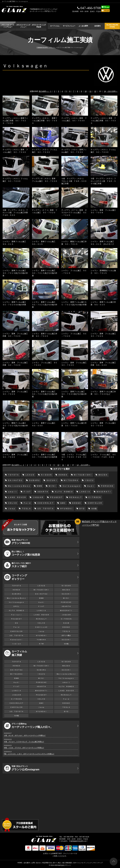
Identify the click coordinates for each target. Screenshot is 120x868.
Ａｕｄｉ (90, 486)
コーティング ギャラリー (16, 577)
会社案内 (97, 26)
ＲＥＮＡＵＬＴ (75, 497)
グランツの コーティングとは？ (8, 26)
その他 (94, 509)
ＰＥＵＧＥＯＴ (56, 497)
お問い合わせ (36, 863)
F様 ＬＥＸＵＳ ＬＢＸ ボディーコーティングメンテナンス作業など (29, 754)
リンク (89, 863)
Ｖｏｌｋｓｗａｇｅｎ (71, 486)
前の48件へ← (44, 91)
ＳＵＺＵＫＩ (51, 480)
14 (105, 91)
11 (90, 91)
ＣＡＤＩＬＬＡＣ (41, 627)
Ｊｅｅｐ (11, 509)
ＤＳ (16, 623)
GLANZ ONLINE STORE (112, 26)
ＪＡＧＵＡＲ (38, 497)
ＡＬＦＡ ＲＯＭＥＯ (63, 492)
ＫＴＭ (41, 644)
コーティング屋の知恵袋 (22, 554)
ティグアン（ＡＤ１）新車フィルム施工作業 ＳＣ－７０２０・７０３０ (15, 121)
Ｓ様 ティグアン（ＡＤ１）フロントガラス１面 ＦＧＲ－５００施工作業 (103, 181)
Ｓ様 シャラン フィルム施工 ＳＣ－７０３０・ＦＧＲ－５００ (75, 457)
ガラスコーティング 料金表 (39, 26)
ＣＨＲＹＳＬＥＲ (94, 503)
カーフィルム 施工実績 (16, 653)
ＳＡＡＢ (66, 623)
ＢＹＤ (82, 509)
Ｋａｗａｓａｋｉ (16, 640)
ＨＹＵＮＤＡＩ (66, 509)
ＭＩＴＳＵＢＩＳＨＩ (83, 475)
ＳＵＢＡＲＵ (34, 480)
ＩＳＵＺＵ (89, 480)
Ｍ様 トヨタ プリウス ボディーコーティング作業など (24, 748)
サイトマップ (98, 863)
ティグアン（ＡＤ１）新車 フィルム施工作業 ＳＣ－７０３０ (103, 121)
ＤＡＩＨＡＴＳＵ (15, 480)
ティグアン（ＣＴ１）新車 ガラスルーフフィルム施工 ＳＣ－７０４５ (74, 213)
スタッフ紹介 (17, 565)
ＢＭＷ (39, 486)
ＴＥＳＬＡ (26, 509)
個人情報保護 (67, 863)
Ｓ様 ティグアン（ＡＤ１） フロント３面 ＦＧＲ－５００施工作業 (74, 181)
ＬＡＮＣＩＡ (84, 492)
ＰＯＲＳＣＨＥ (107, 486)
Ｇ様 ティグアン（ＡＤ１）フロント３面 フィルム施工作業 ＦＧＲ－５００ (16, 213)
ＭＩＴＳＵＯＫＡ (71, 480)
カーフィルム (55, 26)
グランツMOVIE (17, 542)
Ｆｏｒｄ (27, 503)
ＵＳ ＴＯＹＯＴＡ (45, 509)
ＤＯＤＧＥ (76, 503)
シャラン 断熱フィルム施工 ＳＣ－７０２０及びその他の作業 (15, 425)
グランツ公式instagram (22, 768)
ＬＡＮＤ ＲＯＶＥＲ (17, 497)
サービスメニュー (69, 26)
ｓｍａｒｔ (12, 492)
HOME (20, 863)
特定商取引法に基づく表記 (52, 863)
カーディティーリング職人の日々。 (28, 726)
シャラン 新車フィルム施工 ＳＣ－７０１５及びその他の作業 (15, 273)
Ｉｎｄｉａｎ (16, 644)
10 (86, 91)
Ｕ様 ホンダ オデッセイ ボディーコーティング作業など (25, 735)
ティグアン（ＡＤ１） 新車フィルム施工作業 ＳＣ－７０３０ (45, 121)
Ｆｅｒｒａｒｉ (16, 615)
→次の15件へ (112, 91)
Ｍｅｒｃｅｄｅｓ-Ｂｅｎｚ (19, 486)
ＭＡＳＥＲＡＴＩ (104, 492)
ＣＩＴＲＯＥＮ (94, 497)
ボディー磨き (66, 636)
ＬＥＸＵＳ (30, 475)
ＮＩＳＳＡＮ (46, 475)
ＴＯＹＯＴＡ (13, 475)
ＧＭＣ (63, 503)
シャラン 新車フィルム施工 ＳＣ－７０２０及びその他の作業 (45, 305)
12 (95, 91)
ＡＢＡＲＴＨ (42, 492)
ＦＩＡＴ (27, 492)
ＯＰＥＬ (16, 606)
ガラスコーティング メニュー (23, 26)
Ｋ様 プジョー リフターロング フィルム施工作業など (24, 742)
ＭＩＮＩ (52, 486)
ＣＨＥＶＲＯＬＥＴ (45, 503)
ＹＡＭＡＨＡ (41, 640)
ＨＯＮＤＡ (63, 475)
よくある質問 (83, 26)
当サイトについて (79, 863)
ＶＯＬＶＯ (12, 503)
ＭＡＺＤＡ (103, 475)
